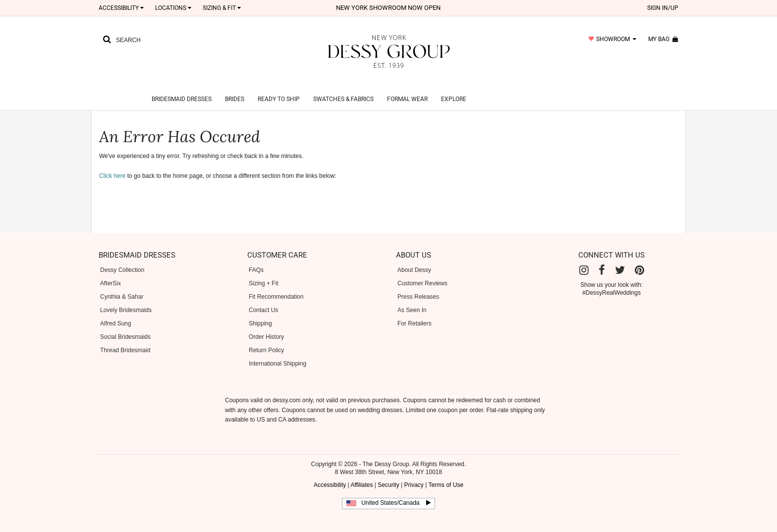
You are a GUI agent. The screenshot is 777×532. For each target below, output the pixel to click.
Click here (112, 164)
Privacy (414, 473)
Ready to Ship (279, 87)
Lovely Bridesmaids (126, 298)
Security (388, 473)
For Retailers (415, 312)
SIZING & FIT (222, 8)
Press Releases (418, 285)
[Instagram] (584, 258)
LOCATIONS (173, 8)
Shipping (260, 312)
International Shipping (277, 352)
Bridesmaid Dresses (182, 87)
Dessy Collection (122, 258)
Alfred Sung (116, 312)
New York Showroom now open (388, 8)
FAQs (256, 258)
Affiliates (361, 473)
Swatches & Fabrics (343, 87)
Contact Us (263, 298)
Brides (235, 87)
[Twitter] (620, 258)
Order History (266, 325)
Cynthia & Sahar (122, 285)
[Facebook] (602, 258)
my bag (663, 39)
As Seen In (412, 298)
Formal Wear (407, 87)
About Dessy (414, 258)
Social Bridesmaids (125, 325)
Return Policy (266, 338)
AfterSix (111, 271)
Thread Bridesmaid (125, 338)
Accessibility (121, 8)
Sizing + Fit (264, 271)
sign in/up (663, 8)
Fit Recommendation (276, 285)
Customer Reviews (422, 271)
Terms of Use (446, 473)
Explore (454, 87)
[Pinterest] (639, 258)
